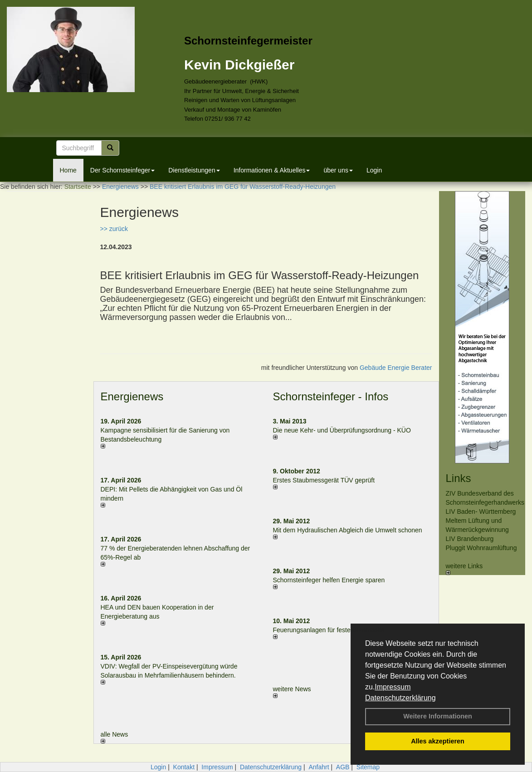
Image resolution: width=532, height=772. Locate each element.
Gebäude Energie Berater (396, 368)
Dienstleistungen (194, 170)
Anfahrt (319, 767)
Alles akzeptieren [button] (438, 741)
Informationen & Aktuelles (272, 170)
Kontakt (184, 767)
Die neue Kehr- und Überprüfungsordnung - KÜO (342, 430)
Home (68, 170)
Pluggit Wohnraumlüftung (481, 548)
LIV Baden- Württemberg (481, 511)
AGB (343, 767)
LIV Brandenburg (470, 539)
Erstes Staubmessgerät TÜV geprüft (324, 480)
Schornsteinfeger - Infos (331, 396)
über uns (338, 170)
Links (459, 478)
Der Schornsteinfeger (122, 170)
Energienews (132, 396)
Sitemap (368, 767)
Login (374, 170)
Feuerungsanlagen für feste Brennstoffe (329, 630)
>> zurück (114, 229)
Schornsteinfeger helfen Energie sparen (329, 580)
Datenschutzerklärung (400, 698)
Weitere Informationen (438, 716)
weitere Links (464, 569)
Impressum (393, 687)
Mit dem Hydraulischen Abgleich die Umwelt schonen (348, 530)
